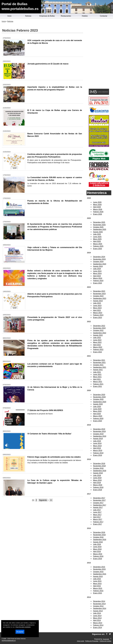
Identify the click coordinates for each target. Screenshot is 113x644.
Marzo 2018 (98, 485)
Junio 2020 (97, 409)
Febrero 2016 (98, 556)
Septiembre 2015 (100, 574)
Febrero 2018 (98, 487)
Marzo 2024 (98, 278)
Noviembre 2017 (99, 500)
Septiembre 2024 (100, 264)
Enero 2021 (98, 386)
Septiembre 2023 (100, 298)
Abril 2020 (97, 414)
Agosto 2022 (98, 335)
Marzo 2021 (98, 382)
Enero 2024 (98, 283)
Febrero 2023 (98, 315)
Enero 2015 (98, 593)
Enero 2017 (98, 524)
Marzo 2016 (98, 554)
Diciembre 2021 (99, 360)
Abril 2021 (97, 379)
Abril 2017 (97, 517)
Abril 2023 (97, 310)
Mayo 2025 (97, 239)
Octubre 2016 (98, 537)
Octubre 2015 (98, 572)
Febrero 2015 (98, 591)
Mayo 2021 (97, 377)
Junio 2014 (97, 616)
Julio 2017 (97, 510)
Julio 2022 (97, 338)
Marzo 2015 (98, 588)
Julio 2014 (97, 613)
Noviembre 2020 (99, 397)
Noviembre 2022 (99, 328)
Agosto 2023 (98, 301)
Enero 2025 (98, 249)
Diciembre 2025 (99, 222)
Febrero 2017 (98, 522)
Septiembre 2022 (100, 333)
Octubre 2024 (98, 262)
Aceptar (20, 632)
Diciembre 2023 (99, 291)
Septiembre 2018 (100, 471)
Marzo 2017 (98, 519)
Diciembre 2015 (99, 567)
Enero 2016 (98, 559)
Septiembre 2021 (100, 367)
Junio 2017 (97, 512)
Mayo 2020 (97, 411)
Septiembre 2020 (100, 402)
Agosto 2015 (98, 576)
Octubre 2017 (98, 503)
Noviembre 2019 (99, 431)
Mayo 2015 (97, 584)
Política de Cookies (105, 641)
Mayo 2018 (97, 480)
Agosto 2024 (98, 266)
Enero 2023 (98, 318)
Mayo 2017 (97, 515)
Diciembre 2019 (99, 429)
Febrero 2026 (98, 212)
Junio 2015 (97, 581)
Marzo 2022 (98, 347)
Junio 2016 (97, 547)
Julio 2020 (97, 407)
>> (51, 500)
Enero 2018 (98, 490)
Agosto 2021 (98, 370)
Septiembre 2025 (100, 229)
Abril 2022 (97, 345)
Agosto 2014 (98, 611)
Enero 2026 (98, 214)
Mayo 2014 (97, 618)
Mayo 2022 (97, 342)
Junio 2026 (97, 202)
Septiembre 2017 (100, 505)
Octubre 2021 (98, 365)
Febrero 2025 (98, 246)
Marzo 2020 (98, 416)
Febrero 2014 (98, 625)
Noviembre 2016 (99, 535)
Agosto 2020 (98, 404)
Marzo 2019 (98, 451)
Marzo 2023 (98, 313)
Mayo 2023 (97, 308)
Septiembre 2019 (100, 436)
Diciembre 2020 (99, 395)
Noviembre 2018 (99, 466)
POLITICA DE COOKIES (23, 627)
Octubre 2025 (98, 227)
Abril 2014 (97, 620)
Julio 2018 (97, 475)
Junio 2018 (97, 478)
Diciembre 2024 (99, 257)
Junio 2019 (97, 443)
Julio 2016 (97, 544)
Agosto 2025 (98, 232)
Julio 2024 (97, 269)
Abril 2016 (97, 551)
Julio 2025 (97, 234)
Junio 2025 (97, 237)
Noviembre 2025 (99, 225)
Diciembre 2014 (99, 601)
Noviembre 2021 (99, 363)
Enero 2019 (98, 455)
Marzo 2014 (98, 623)
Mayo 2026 (97, 205)
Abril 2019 (97, 448)
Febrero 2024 (98, 281)
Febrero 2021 (98, 384)
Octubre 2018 (98, 468)
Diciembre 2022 (99, 326)
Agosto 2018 (98, 473)
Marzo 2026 (98, 209)
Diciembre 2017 (99, 498)
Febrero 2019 (98, 453)
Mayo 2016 (97, 549)
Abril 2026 (97, 207)
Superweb (106, 639)
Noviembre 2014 (99, 604)
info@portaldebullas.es (9, 641)
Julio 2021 (97, 372)
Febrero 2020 (98, 419)
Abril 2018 (97, 483)
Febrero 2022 (98, 350)
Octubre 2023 (98, 296)
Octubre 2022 (98, 330)
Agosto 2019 (98, 439)
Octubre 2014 (98, 606)
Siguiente (43, 500)
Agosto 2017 (98, 507)
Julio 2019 (97, 441)
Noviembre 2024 (99, 259)
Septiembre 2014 (100, 608)
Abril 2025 (97, 241)
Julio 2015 (97, 579)
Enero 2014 (98, 628)
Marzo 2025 (98, 244)
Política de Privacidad (92, 641)
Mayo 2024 (97, 273)
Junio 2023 (97, 306)
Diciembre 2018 (99, 464)
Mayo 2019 (97, 446)
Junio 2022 (97, 340)
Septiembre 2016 (100, 540)
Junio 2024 (97, 271)
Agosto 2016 (98, 542)
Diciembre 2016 (99, 532)
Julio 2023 (97, 303)
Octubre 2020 (98, 399)
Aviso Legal (81, 641)
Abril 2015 (97, 586)
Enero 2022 (98, 352)
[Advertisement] (99, 54)
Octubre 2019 (98, 434)
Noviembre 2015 (99, 569)
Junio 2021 (97, 374)
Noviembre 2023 (99, 294)
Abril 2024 (97, 276)
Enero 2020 (98, 421)
